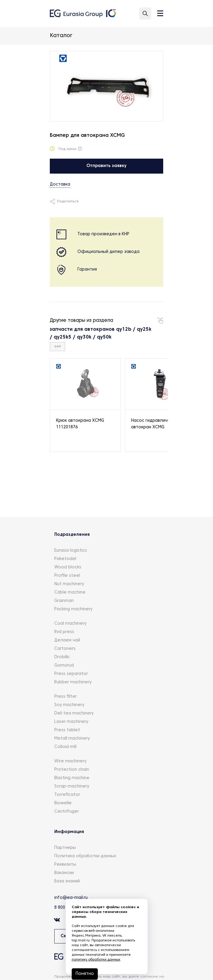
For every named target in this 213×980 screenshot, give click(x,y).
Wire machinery (70, 761)
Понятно (85, 974)
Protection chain (72, 770)
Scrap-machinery (72, 786)
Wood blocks (68, 567)
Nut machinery (69, 584)
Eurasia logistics (71, 551)
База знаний (67, 881)
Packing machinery (73, 609)
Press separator (71, 674)
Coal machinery (70, 624)
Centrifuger (67, 812)
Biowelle (63, 803)
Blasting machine (72, 778)
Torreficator (67, 795)
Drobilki (62, 657)
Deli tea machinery (74, 713)
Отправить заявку (106, 166)
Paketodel (65, 559)
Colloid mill (65, 747)
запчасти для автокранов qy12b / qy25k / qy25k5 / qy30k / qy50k (101, 333)
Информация (69, 832)
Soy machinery (69, 705)
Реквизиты (65, 865)
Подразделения (72, 535)
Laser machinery (71, 722)
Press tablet (67, 730)
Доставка (60, 185)
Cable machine (70, 593)
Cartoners (65, 649)
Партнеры (65, 848)
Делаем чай (67, 640)
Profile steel (67, 576)
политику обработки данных (96, 960)
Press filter (66, 697)
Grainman (64, 601)
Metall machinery (72, 739)
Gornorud (64, 666)
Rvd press (64, 632)
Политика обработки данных (85, 856)
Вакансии (64, 873)
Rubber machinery (73, 682)
